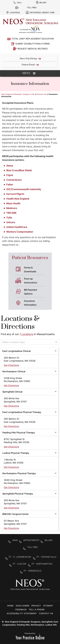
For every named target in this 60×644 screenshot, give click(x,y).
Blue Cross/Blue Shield (19, 170)
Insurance (36, 303)
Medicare (12, 208)
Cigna (10, 175)
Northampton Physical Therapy (19, 473)
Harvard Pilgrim (15, 194)
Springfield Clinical (12, 392)
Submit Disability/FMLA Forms (33, 44)
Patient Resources (30, 258)
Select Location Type (14, 342)
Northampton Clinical (14, 371)
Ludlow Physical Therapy (16, 453)
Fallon (10, 185)
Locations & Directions (20, 323)
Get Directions (11, 365)
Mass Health (13, 203)
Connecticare (14, 180)
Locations (15, 12)
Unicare (11, 222)
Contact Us (46, 613)
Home (10, 606)
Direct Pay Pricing (28, 59)
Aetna (10, 166)
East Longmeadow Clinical (17, 351)
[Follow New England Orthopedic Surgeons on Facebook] (21, 595)
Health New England (18, 199)
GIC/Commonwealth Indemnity (24, 189)
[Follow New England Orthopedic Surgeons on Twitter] (30, 595)
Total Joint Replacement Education (33, 39)
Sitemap (48, 606)
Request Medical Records (33, 49)
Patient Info (42, 94)
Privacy (36, 606)
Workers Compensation (20, 232)
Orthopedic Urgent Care (42, 12)
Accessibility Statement (22, 613)
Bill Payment (36, 292)
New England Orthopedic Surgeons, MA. (18, 94)
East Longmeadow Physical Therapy (22, 412)
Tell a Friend (37, 609)
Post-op (36, 281)
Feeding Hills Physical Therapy (19, 433)
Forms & (36, 270)
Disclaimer (23, 606)
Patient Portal (28, 65)
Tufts (9, 218)
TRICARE (11, 213)
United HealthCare (17, 227)
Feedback (21, 609)
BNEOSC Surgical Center (16, 514)
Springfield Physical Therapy (18, 494)
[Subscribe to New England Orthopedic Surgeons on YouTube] (39, 595)
